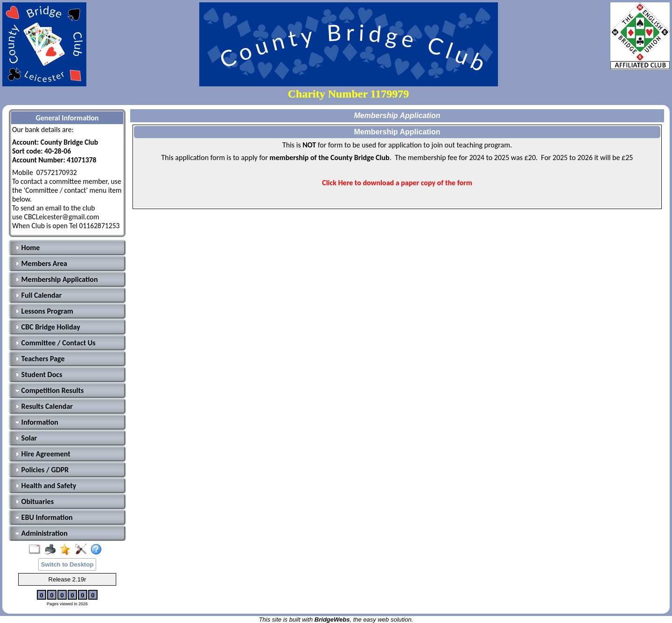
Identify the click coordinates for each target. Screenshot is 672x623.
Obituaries (34, 501)
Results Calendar (44, 406)
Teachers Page (40, 359)
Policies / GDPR (42, 470)
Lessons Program (44, 311)
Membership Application (56, 279)
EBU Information (44, 517)
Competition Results (49, 390)
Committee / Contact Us (55, 343)
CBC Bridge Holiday (48, 327)
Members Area (41, 263)
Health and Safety (45, 486)
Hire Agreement (43, 454)
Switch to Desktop (67, 564)
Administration (41, 533)
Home (27, 248)
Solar (26, 438)
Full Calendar (38, 295)
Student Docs (38, 374)
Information (37, 422)
